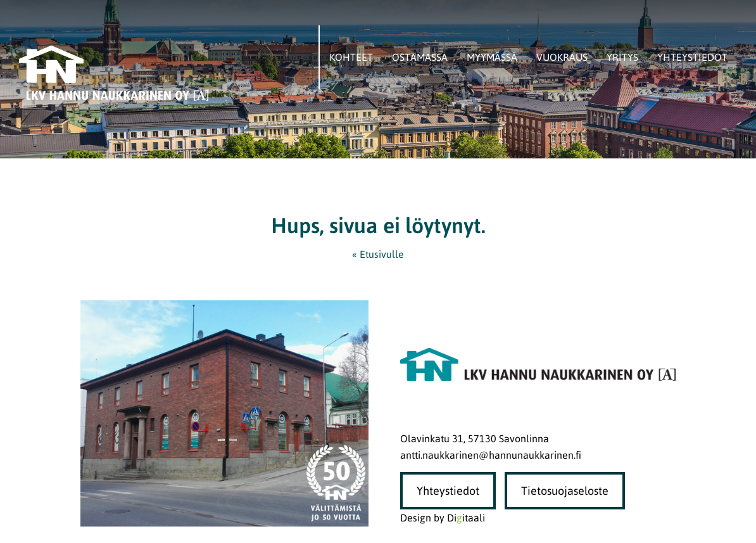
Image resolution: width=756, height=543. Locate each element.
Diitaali (466, 518)
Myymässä (492, 57)
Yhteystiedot (692, 57)
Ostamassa (420, 57)
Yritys (622, 57)
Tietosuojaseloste (565, 491)
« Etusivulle (378, 254)
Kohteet (351, 57)
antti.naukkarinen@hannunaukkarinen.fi (491, 455)
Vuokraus (562, 57)
